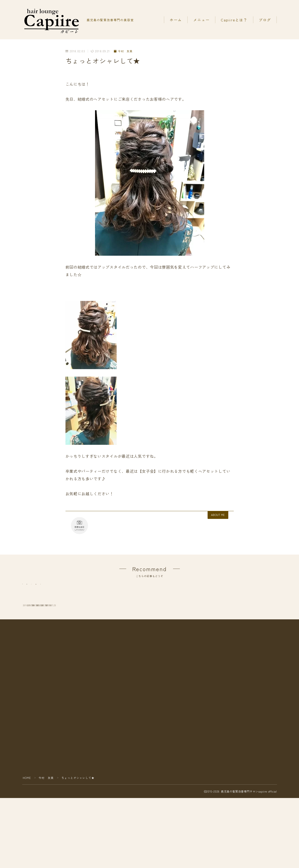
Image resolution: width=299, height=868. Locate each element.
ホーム (176, 20)
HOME (27, 855)
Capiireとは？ (234, 20)
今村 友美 (123, 51)
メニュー (201, 20)
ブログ (265, 20)
